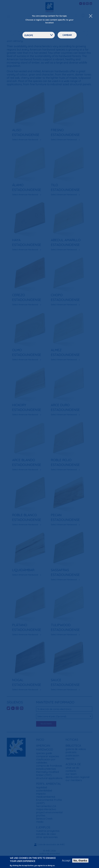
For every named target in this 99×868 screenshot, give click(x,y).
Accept (66, 861)
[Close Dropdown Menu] (91, 16)
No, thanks (80, 861)
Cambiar (67, 35)
